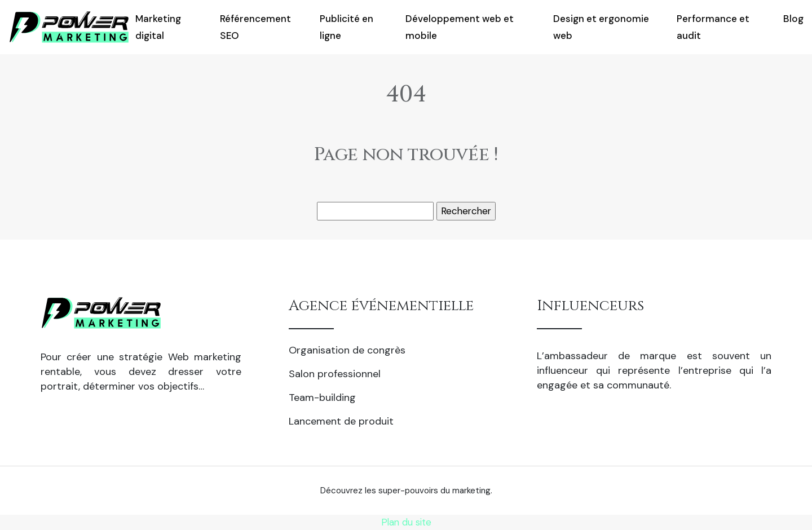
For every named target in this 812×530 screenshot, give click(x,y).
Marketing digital (158, 27)
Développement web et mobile (460, 27)
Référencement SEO (255, 27)
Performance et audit (713, 27)
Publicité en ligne (347, 27)
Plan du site (406, 522)
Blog (793, 19)
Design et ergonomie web (601, 27)
